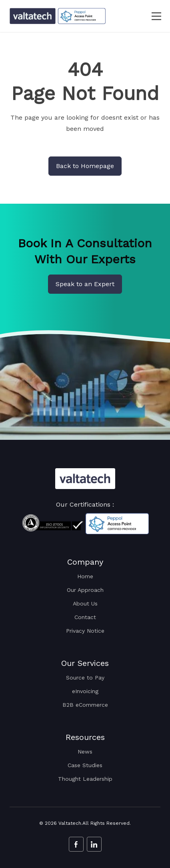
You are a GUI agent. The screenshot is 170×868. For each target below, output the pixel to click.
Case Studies (85, 765)
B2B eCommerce (85, 705)
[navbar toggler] (151, 16)
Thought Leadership (85, 779)
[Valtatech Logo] (85, 478)
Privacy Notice (85, 631)
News (85, 752)
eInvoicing (85, 691)
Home (85, 576)
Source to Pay (85, 678)
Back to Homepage (85, 166)
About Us (85, 603)
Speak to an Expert (85, 284)
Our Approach (85, 590)
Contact (85, 617)
